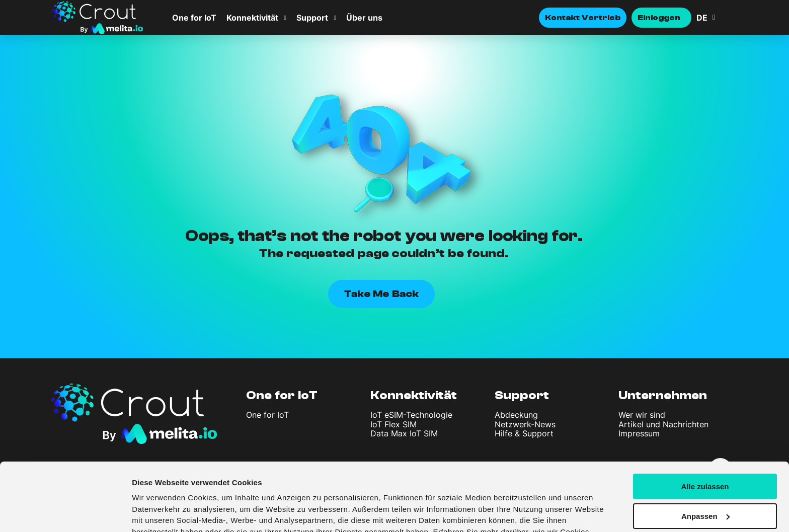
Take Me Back (381, 294)
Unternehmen (663, 395)
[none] (717, 18)
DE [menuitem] (702, 18)
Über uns (364, 18)
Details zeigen (157, 512)
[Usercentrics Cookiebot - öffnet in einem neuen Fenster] (65, 512)
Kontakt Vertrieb (583, 18)
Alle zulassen (705, 428)
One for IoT (194, 18)
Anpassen (705, 458)
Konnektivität (252, 18)
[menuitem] (717, 18)
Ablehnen (705, 487)
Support (312, 18)
